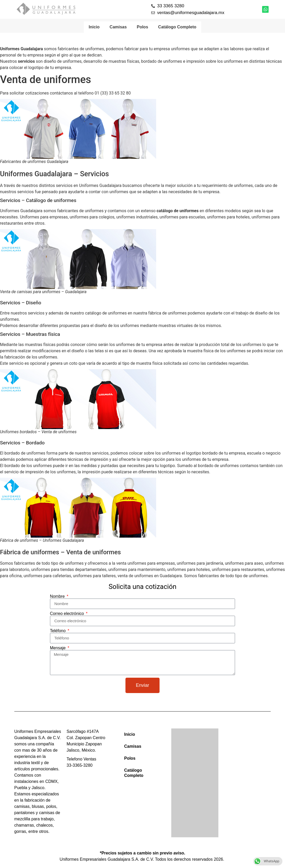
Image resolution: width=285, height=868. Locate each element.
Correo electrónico (68, 614)
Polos (143, 27)
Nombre (58, 597)
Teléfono (58, 631)
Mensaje (58, 649)
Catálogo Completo (178, 27)
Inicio (94, 27)
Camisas (118, 27)
